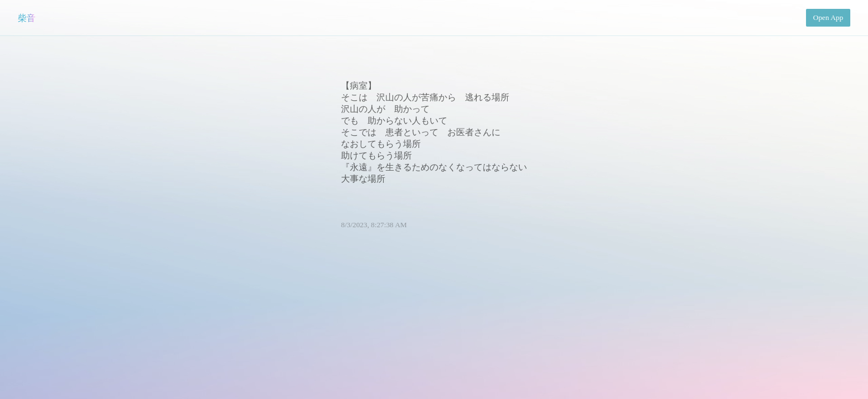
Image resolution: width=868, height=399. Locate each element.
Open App (828, 17)
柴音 (27, 18)
